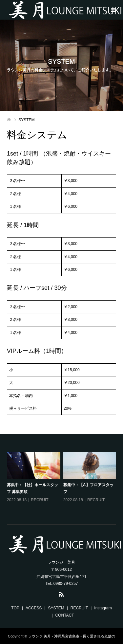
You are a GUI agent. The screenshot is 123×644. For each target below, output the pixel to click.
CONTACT (65, 615)
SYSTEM (56, 608)
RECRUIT (40, 500)
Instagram (103, 608)
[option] (63, 482)
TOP (15, 608)
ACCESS (34, 608)
